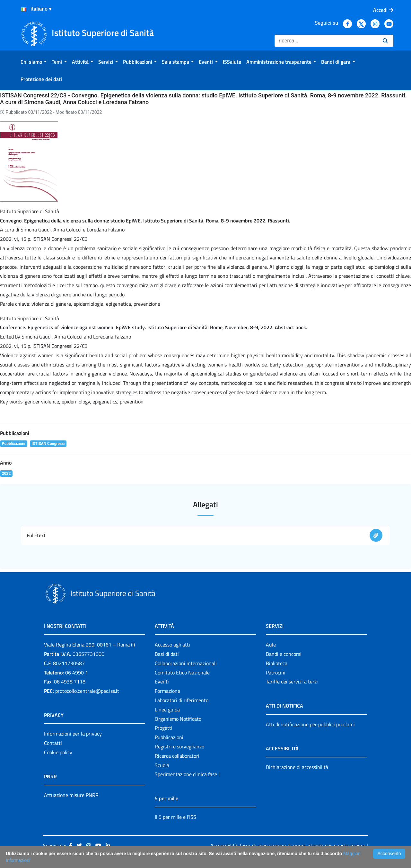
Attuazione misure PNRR (71, 795)
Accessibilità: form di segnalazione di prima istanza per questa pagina (288, 845)
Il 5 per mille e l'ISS (175, 817)
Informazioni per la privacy (73, 734)
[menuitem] (34, 62)
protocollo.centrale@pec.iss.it (87, 691)
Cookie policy (58, 752)
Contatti (53, 743)
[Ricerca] (326, 41)
